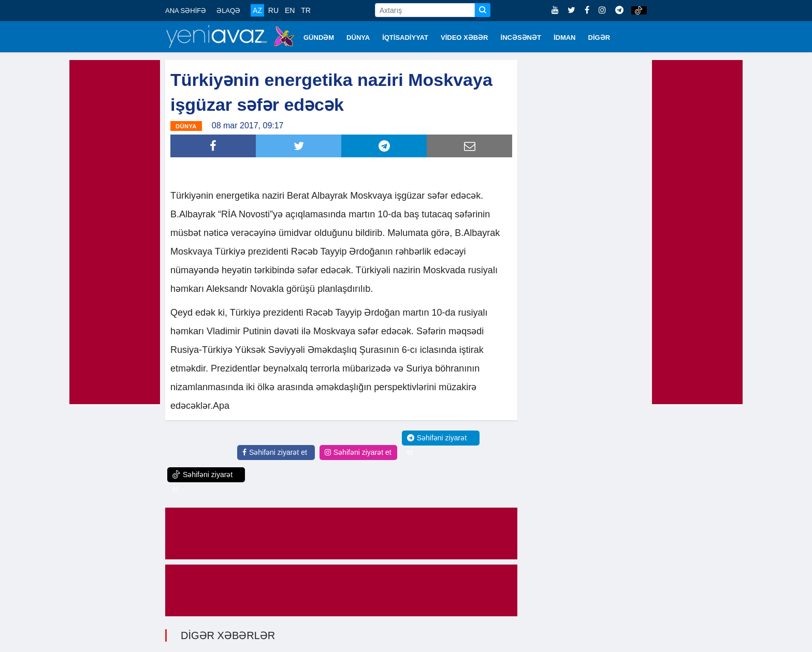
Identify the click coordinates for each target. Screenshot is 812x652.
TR (306, 10)
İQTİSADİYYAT (405, 38)
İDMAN (565, 38)
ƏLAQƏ (228, 11)
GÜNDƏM (319, 38)
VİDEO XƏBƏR (465, 38)
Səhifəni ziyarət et (275, 452)
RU (273, 10)
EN (290, 10)
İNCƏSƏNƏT (521, 38)
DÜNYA (358, 38)
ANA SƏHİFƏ (186, 11)
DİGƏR (599, 38)
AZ (257, 10)
